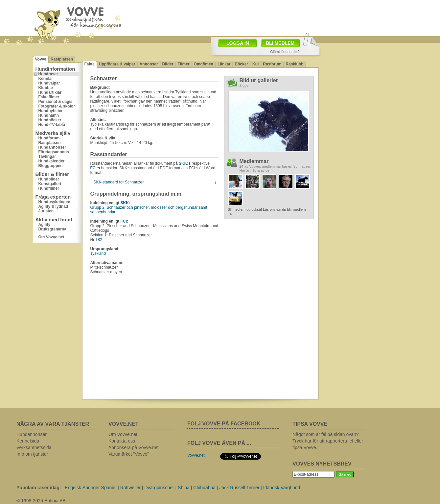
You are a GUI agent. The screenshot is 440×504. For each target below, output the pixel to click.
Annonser (149, 64)
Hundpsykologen (54, 202)
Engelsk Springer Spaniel (91, 488)
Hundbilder (49, 179)
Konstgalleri (50, 184)
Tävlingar (47, 156)
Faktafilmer (49, 97)
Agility (45, 225)
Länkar (224, 64)
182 (99, 240)
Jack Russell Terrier (239, 488)
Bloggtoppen (51, 166)
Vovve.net (196, 455)
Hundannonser (52, 147)
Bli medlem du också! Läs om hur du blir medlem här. (267, 211)
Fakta (90, 64)
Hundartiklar (50, 92)
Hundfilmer (49, 188)
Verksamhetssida (34, 447)
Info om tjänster (32, 454)
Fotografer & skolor (57, 106)
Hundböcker (50, 120)
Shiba (184, 488)
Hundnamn (49, 115)
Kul (255, 64)
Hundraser (48, 74)
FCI (124, 221)
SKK (125, 203)
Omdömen (204, 64)
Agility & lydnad (53, 206)
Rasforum (272, 64)
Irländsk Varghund (282, 488)
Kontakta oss (122, 441)
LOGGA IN (238, 43)
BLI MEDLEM (280, 43)
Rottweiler (130, 488)
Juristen (46, 211)
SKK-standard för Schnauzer (119, 182)
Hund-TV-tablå (52, 125)
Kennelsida (28, 441)
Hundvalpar (49, 83)
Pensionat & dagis (56, 102)
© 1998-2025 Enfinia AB (41, 501)
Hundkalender (52, 161)
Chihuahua (204, 488)
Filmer (184, 64)
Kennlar (46, 79)
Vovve (41, 59)
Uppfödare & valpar (117, 64)
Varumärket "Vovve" (129, 454)
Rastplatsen (62, 59)
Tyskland (98, 253)
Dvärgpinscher (159, 488)
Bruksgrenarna (52, 229)
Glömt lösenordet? (285, 52)
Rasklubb (294, 64)
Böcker (241, 64)
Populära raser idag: (39, 488)
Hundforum (49, 138)
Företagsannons (54, 152)
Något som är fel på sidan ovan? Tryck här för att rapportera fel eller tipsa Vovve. (328, 441)
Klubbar (46, 88)
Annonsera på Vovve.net (134, 447)
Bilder (168, 64)
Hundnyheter (51, 111)
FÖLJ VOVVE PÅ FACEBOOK (224, 424)
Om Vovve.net (51, 237)
